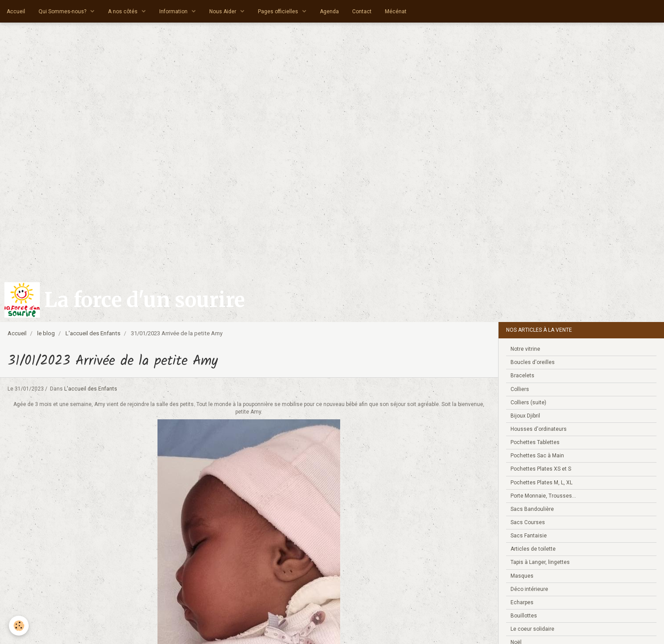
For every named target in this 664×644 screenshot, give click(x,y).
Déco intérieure (529, 589)
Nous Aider (223, 11)
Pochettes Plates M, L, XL (541, 483)
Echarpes (522, 602)
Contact (362, 11)
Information (174, 11)
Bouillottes (524, 616)
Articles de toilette (533, 549)
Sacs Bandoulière (532, 509)
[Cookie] (19, 626)
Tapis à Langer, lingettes (540, 562)
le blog (46, 333)
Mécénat (396, 11)
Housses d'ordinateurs (539, 429)
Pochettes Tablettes (535, 442)
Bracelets (522, 376)
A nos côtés (123, 11)
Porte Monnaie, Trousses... (543, 496)
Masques (522, 576)
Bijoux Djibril (525, 416)
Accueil (16, 11)
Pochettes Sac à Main (537, 456)
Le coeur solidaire (532, 629)
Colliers (520, 389)
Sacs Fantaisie (529, 536)
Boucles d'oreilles (533, 362)
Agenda (329, 11)
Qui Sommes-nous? (63, 11)
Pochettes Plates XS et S (541, 469)
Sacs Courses (528, 522)
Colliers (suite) (528, 402)
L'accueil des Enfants (93, 333)
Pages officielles (279, 11)
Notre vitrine (525, 349)
